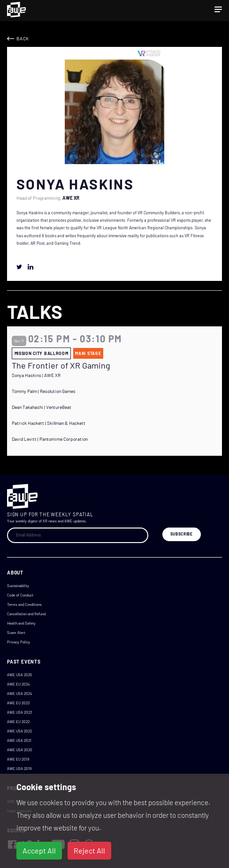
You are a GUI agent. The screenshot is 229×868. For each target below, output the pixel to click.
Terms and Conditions (24, 604)
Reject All (89, 850)
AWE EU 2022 (18, 722)
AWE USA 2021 (19, 740)
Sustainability (18, 586)
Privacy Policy (19, 642)
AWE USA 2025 (19, 675)
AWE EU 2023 (18, 703)
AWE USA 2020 (20, 750)
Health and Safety (21, 623)
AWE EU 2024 (18, 684)
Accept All (39, 850)
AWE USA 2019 (19, 769)
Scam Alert (16, 633)
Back (23, 38)
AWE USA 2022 (19, 731)
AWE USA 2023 (19, 712)
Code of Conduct (20, 595)
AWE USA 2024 (19, 694)
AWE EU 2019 (18, 759)
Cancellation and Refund (26, 614)
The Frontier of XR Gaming (61, 366)
